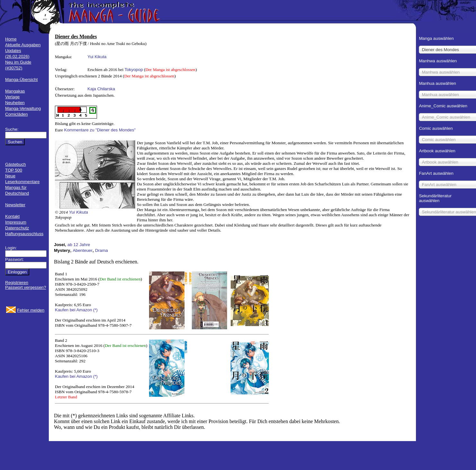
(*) (95, 310)
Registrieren (17, 283)
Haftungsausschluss (24, 234)
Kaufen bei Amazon (74, 310)
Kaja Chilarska (101, 89)
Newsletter (15, 205)
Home (11, 39)
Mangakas (15, 91)
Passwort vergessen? (26, 287)
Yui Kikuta (97, 57)
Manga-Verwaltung (23, 108)
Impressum (16, 222)
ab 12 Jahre (79, 245)
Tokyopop (134, 70)
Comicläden (16, 114)
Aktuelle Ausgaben (23, 45)
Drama (101, 250)
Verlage (12, 97)
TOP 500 (14, 170)
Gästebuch (15, 164)
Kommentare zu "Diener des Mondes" (100, 130)
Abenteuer (83, 250)
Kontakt (12, 216)
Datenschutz (17, 228)
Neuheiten (15, 103)
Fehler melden (31, 310)
